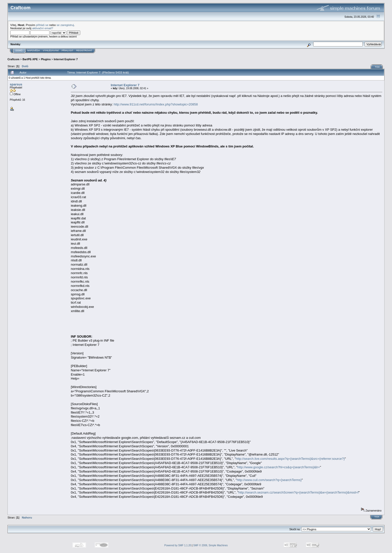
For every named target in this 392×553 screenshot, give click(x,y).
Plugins (46, 59)
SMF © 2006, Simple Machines (210, 545)
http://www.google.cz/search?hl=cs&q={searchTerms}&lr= (279, 467)
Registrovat (84, 50)
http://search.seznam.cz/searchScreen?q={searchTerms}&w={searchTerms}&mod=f (298, 492)
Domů (19, 50)
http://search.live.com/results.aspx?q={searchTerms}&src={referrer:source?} (290, 459)
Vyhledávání (51, 50)
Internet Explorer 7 (66, 59)
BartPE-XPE (30, 59)
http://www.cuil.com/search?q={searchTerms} (269, 480)
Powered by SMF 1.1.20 (178, 545)
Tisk (377, 67)
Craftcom (13, 59)
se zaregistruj (65, 25)
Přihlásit (68, 50)
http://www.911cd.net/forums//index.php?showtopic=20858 (156, 104)
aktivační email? (43, 28)
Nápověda (34, 50)
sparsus (16, 84)
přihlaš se (42, 25)
